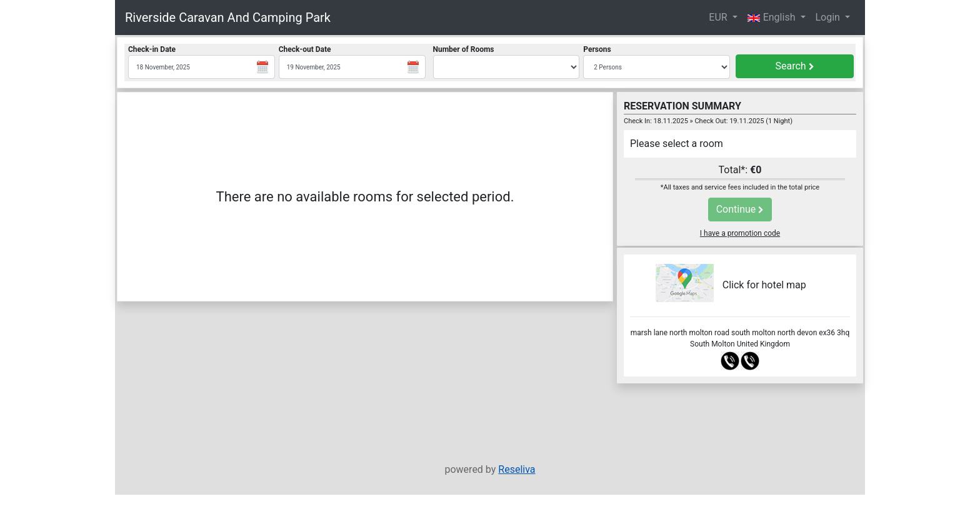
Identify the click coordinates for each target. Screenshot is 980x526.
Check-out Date (305, 49)
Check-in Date (152, 49)
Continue (740, 209)
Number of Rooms (464, 49)
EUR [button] (719, 17)
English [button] (773, 17)
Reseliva (517, 469)
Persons (597, 49)
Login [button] (829, 17)
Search (794, 66)
